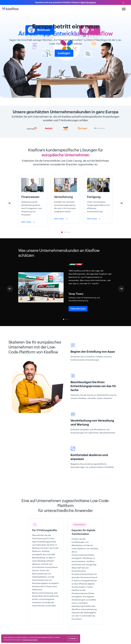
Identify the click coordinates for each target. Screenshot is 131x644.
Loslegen (64, 53)
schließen (73, 639)
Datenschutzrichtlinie (30, 640)
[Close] (123, 3)
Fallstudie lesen (78, 309)
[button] (121, 203)
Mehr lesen (28, 222)
